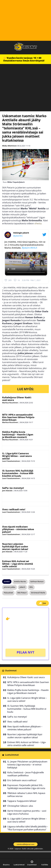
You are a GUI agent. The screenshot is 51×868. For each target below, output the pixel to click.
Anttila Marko (20, 581)
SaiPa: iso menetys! (13, 488)
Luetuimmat (12, 755)
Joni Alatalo (7, 491)
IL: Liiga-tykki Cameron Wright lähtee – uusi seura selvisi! (17, 456)
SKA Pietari (22, 593)
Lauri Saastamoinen (11, 461)
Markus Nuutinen (10, 403)
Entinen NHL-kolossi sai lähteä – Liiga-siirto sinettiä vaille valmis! (18, 564)
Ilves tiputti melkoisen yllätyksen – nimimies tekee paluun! (18, 529)
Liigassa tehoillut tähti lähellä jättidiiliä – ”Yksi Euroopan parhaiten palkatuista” (28, 828)
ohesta (38, 223)
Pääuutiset (8, 593)
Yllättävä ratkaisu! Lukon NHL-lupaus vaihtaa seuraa (26, 795)
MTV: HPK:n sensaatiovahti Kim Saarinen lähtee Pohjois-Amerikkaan (18, 417)
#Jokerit (26, 248)
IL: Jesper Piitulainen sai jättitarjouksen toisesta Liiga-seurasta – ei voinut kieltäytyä (27, 765)
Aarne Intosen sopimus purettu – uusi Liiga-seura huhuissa (27, 812)
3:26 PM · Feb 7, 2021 (31, 280)
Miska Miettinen (9, 146)
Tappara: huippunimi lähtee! (22, 801)
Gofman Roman (37, 581)
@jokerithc (18, 236)
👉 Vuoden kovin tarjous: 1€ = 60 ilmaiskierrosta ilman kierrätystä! (24, 59)
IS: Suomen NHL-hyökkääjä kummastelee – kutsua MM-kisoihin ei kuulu (18, 473)
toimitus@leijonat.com (26, 844)
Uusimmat (11, 671)
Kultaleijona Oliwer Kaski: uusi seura (17, 399)
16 (17, 280)
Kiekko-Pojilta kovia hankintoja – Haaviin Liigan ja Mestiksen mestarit (18, 434)
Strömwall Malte (38, 593)
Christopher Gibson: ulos (20, 806)
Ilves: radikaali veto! (14, 509)
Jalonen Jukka (10, 587)
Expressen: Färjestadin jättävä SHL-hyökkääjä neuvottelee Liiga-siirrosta (26, 787)
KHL (31, 587)
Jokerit (22, 587)
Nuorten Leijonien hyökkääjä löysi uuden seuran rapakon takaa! (15, 546)
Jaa (42, 603)
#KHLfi (34, 248)
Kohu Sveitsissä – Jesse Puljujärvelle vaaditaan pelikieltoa (26, 774)
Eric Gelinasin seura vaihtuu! (22, 780)
